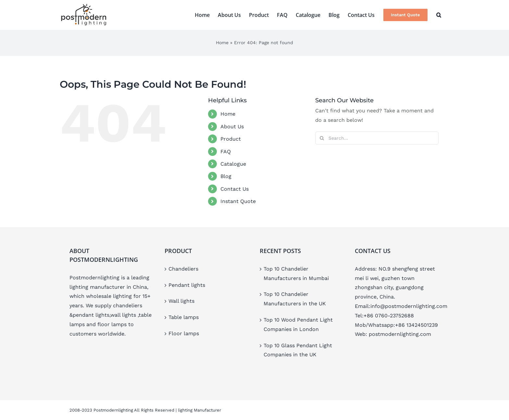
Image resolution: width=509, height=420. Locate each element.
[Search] (322, 138)
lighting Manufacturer (199, 410)
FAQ (226, 152)
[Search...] (377, 138)
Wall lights (181, 301)
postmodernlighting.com (400, 334)
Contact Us (235, 189)
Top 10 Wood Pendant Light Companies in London (298, 325)
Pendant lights (187, 285)
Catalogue (233, 164)
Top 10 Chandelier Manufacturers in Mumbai (296, 274)
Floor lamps (184, 333)
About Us (232, 127)
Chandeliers (183, 269)
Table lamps (184, 317)
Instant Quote (238, 201)
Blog (226, 176)
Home (222, 43)
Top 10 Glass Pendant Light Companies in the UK (298, 350)
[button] (439, 15)
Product (231, 139)
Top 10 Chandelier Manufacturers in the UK (295, 299)
